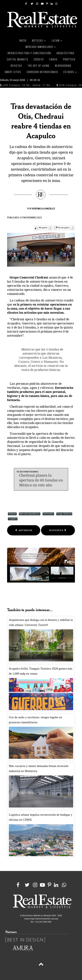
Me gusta (43, 228)
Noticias (12, 514)
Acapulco (13, 519)
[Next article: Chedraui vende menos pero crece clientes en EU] (58, 530)
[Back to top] (41, 965)
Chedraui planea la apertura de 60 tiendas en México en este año (41, 481)
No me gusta (64, 228)
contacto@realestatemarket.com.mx (41, 919)
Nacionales (48, 514)
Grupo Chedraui (64, 514)
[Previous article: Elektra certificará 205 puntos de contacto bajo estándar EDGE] (24, 530)
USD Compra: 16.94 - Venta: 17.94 (25, 85)
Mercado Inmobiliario (30, 514)
